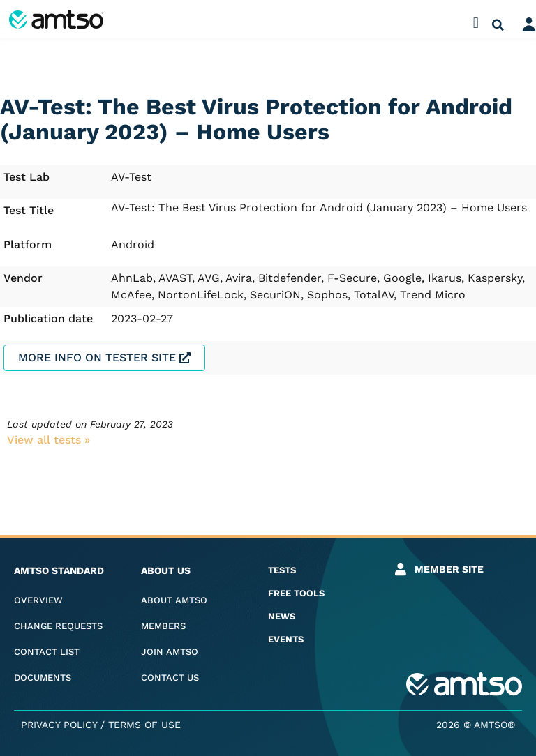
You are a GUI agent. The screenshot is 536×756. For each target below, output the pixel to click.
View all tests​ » (49, 440)
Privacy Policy (59, 725)
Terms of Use (144, 725)
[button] (476, 23)
